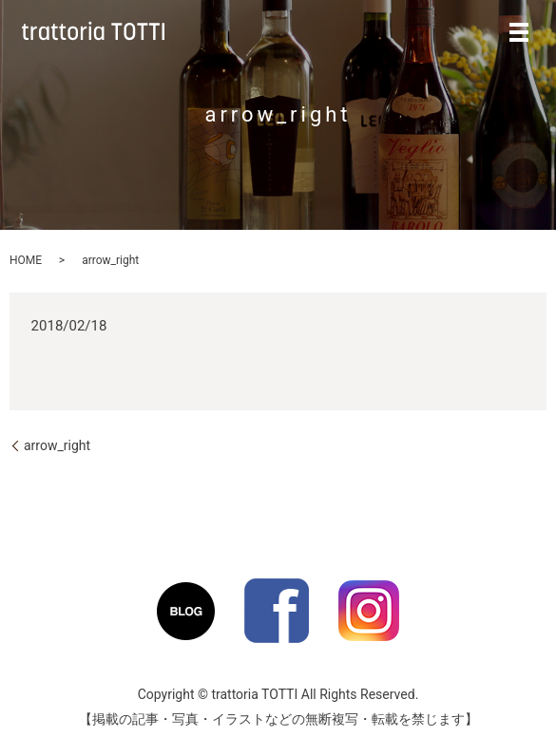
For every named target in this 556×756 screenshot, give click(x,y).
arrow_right (57, 445)
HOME (26, 260)
